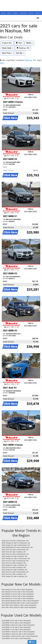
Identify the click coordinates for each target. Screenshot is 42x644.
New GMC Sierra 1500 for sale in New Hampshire (19, 605)
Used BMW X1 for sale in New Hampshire (16, 627)
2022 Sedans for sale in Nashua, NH (14, 576)
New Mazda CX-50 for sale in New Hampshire (18, 592)
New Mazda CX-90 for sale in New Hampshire (18, 596)
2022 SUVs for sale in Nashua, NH (14, 574)
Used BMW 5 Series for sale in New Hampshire (18, 632)
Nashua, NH (23, 48)
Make (29, 43)
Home (3, 13)
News (9, 13)
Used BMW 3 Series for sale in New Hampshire (18, 625)
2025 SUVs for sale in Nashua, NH (14, 552)
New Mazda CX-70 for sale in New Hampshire (18, 598)
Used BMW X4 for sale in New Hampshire (16, 638)
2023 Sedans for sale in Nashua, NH (14, 570)
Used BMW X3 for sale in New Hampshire (16, 621)
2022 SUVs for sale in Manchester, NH (15, 572)
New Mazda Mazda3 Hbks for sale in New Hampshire (20, 601)
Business (24, 13)
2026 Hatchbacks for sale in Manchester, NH (17, 547)
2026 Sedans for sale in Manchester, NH (16, 545)
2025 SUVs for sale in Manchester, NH (15, 554)
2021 (19, 43)
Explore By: (7, 43)
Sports (31, 13)
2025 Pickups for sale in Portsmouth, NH (16, 559)
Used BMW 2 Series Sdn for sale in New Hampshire (20, 636)
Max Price (7, 53)
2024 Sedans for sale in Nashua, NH (14, 565)
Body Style (8, 48)
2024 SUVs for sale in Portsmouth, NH (15, 561)
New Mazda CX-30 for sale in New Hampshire (18, 594)
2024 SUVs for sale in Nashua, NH (14, 563)
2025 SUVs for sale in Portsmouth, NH (15, 550)
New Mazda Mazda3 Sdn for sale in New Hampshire (20, 603)
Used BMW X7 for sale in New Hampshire (16, 629)
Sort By (20, 53)
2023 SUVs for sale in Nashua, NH (14, 567)
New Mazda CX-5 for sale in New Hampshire (17, 590)
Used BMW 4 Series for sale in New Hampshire (18, 634)
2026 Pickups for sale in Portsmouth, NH (16, 543)
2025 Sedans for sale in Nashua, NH (14, 556)
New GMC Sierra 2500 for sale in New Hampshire (19, 607)
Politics (16, 13)
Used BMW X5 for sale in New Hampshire (16, 623)
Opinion (38, 13)
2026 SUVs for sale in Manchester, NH (15, 541)
